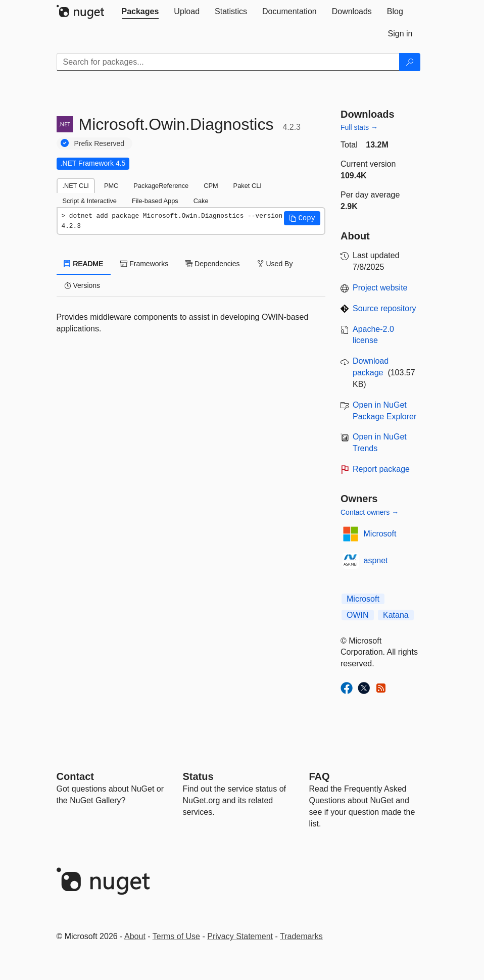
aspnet (376, 560)
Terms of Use (176, 936)
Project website (380, 288)
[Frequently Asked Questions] (320, 776)
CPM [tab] (211, 186)
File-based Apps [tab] (155, 201)
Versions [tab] (82, 285)
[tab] (140, 12)
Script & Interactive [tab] (90, 201)
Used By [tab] (275, 264)
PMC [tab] (111, 186)
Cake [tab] (201, 201)
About (135, 936)
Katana (396, 615)
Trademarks (301, 936)
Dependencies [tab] (212, 264)
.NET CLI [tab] (76, 186)
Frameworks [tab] (144, 264)
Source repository (384, 308)
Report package (381, 469)
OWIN (358, 615)
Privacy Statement (240, 936)
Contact (75, 776)
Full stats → (359, 127)
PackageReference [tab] (161, 186)
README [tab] (84, 264)
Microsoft (380, 534)
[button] (302, 218)
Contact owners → (370, 512)
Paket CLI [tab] (248, 186)
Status (198, 776)
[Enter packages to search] (228, 62)
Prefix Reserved (100, 143)
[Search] (410, 62)
